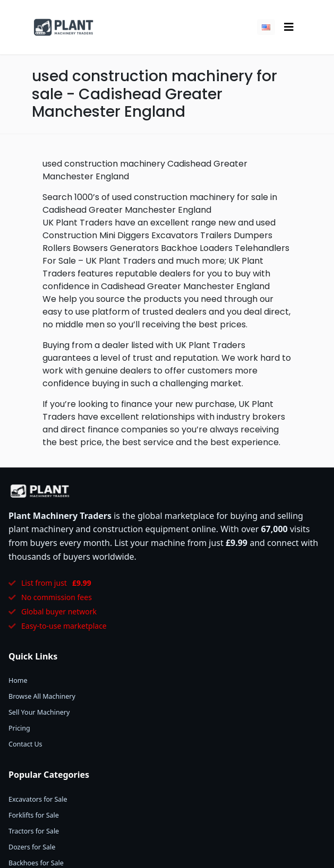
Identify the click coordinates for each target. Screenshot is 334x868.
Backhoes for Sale (36, 863)
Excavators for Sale (38, 799)
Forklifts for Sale (34, 815)
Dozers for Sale (32, 847)
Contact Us (25, 744)
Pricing (19, 728)
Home (18, 680)
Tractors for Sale (34, 831)
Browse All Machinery (42, 696)
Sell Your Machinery (39, 712)
